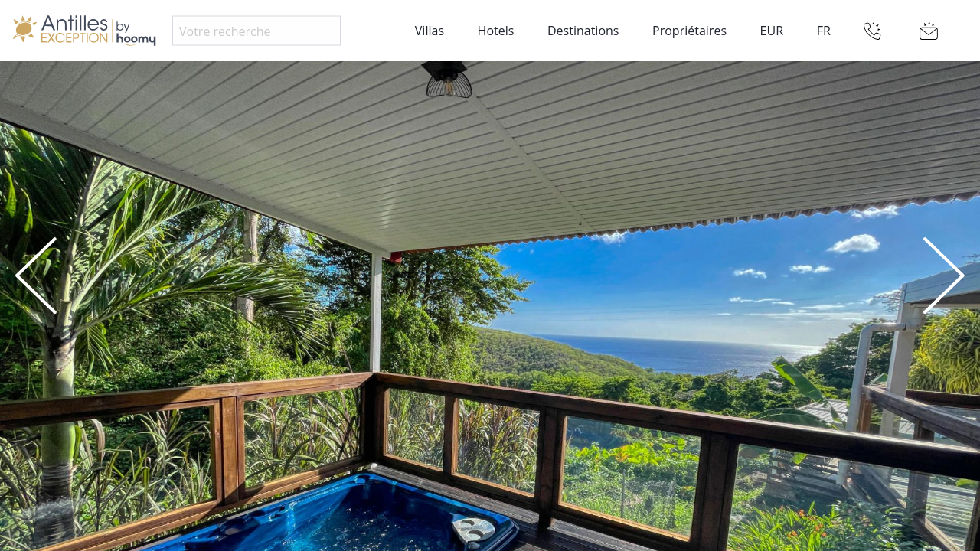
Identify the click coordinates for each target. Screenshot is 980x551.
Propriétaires (689, 31)
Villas (430, 31)
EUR (772, 31)
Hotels (496, 31)
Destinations (583, 31)
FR (824, 31)
